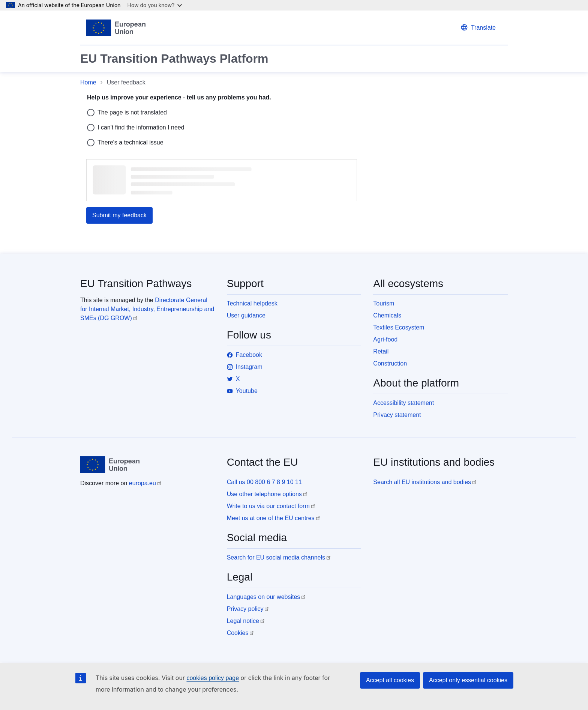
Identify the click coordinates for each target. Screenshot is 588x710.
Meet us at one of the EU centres (271, 518)
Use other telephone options (264, 494)
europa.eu (142, 483)
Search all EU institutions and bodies (422, 482)
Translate (483, 28)
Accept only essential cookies (468, 680)
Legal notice (243, 621)
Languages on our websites (264, 597)
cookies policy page (213, 678)
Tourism (384, 303)
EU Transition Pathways (136, 284)
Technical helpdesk (252, 303)
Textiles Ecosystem (399, 327)
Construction (390, 363)
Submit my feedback (119, 215)
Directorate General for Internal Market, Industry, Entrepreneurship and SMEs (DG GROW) (147, 309)
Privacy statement (397, 415)
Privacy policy (245, 609)
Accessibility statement (403, 403)
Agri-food (385, 339)
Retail (381, 351)
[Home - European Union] (116, 28)
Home (88, 82)
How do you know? (155, 5)
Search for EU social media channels (276, 557)
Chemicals (387, 315)
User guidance (246, 315)
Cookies (238, 633)
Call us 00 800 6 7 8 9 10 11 (264, 482)
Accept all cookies (390, 680)
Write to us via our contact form (268, 506)
